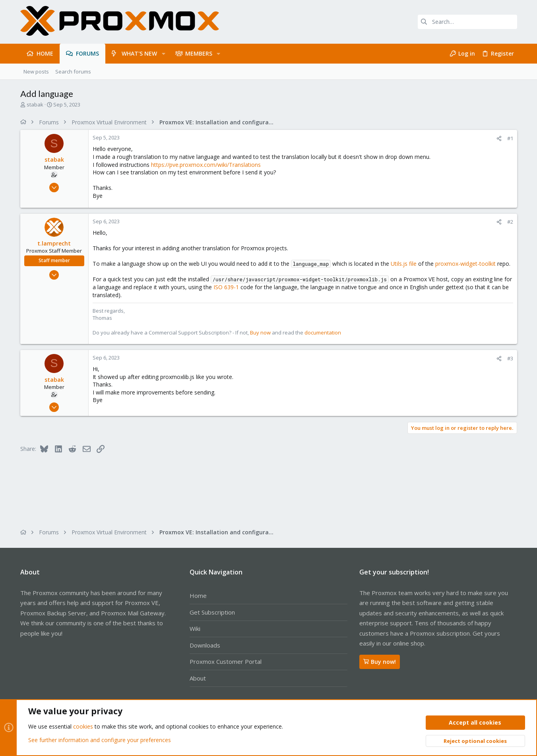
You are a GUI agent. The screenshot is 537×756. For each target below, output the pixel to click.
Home (198, 596)
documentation (323, 333)
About (198, 678)
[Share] (499, 138)
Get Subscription (212, 612)
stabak (35, 104)
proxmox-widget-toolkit (465, 264)
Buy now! (380, 662)
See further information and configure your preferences (100, 740)
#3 (510, 358)
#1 (510, 138)
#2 (510, 222)
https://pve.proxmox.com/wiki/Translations (206, 165)
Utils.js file (404, 264)
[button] (163, 54)
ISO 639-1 (226, 287)
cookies (83, 727)
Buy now (260, 333)
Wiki (195, 628)
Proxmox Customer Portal (226, 661)
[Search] (467, 22)
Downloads (205, 645)
